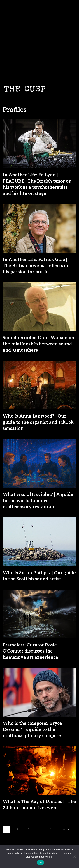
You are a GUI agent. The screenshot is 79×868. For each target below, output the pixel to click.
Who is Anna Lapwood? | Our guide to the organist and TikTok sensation (38, 422)
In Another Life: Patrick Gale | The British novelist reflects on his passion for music (36, 266)
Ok (40, 863)
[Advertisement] (39, 41)
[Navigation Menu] (72, 89)
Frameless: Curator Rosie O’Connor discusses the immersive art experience (30, 651)
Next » (65, 829)
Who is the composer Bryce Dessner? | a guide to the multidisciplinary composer (33, 730)
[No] (74, 856)
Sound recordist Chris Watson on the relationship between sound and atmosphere (38, 344)
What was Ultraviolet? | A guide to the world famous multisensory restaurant (38, 501)
